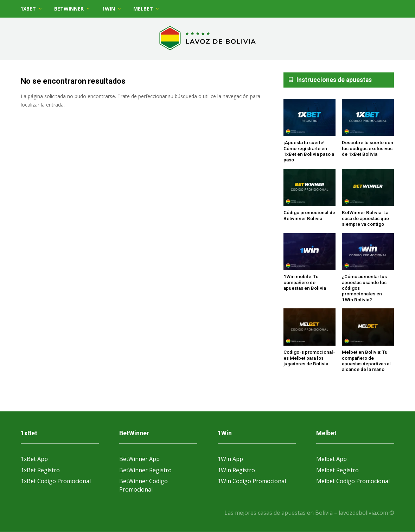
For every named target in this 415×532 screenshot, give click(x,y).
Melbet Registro (337, 470)
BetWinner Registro (145, 470)
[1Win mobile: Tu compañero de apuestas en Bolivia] (309, 252)
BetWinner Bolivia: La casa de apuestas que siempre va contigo (365, 218)
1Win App (230, 459)
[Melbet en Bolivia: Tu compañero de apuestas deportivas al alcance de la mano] (368, 327)
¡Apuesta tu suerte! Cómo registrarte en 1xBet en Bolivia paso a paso (309, 151)
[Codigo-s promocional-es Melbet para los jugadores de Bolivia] (309, 327)
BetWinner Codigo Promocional (143, 485)
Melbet (143, 9)
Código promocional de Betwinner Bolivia (309, 215)
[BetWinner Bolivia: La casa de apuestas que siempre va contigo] (368, 188)
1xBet (28, 9)
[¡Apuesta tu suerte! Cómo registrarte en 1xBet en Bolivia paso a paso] (309, 118)
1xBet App (34, 459)
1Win (108, 9)
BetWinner (69, 9)
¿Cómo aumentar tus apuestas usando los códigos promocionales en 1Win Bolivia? (364, 288)
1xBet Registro (40, 470)
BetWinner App (139, 459)
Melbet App (331, 459)
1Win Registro (236, 470)
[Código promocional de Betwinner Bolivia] (309, 188)
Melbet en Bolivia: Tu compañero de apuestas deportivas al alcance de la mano (366, 361)
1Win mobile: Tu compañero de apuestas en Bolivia (305, 282)
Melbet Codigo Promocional (353, 481)
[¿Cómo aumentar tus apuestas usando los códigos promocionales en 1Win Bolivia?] (368, 252)
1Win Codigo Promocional (252, 481)
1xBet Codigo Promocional (56, 481)
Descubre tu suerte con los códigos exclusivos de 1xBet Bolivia (368, 148)
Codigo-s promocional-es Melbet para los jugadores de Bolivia (309, 358)
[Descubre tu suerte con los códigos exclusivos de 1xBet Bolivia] (368, 118)
